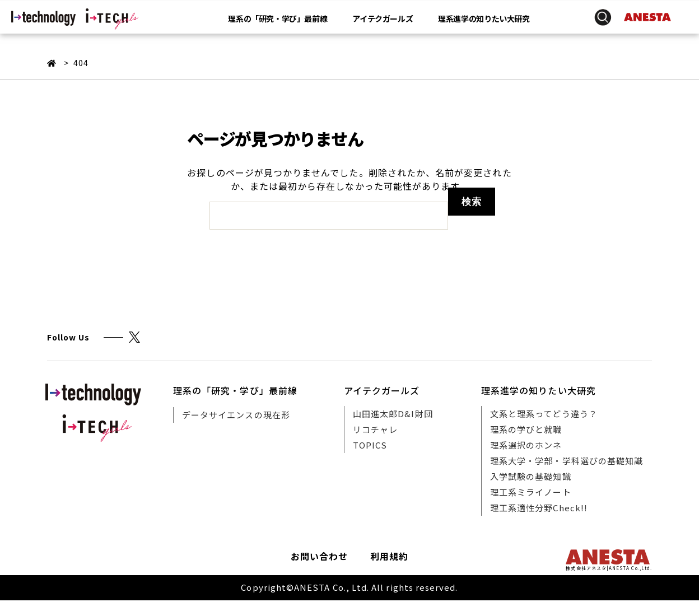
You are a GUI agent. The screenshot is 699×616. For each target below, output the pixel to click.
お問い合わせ (319, 556)
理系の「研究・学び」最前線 (278, 19)
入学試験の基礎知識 (531, 476)
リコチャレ (375, 429)
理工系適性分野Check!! (539, 508)
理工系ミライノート (531, 492)
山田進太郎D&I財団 (393, 414)
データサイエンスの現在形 (236, 415)
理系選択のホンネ (526, 445)
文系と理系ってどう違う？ (544, 414)
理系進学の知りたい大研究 (484, 19)
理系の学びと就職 (526, 429)
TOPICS (370, 445)
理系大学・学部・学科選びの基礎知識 (567, 461)
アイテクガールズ (383, 19)
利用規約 (389, 556)
